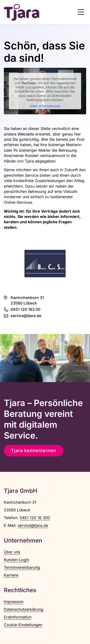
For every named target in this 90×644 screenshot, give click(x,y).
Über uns (12, 552)
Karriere (11, 575)
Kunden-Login (16, 560)
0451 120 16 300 (35, 518)
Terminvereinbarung (22, 567)
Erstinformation (18, 617)
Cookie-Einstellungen (23, 625)
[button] (81, 12)
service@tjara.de (33, 525)
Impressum (14, 602)
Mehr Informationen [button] (45, 106)
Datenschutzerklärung (24, 609)
